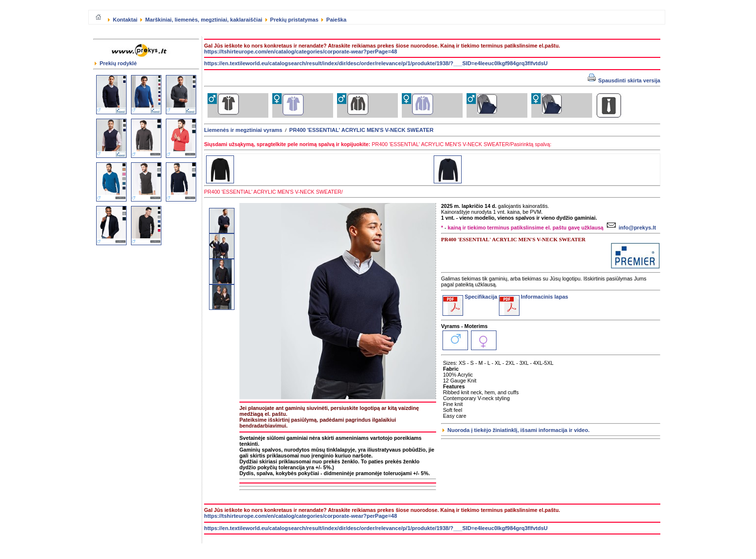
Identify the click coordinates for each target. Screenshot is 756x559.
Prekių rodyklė (116, 63)
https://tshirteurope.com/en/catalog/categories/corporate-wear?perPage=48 (300, 51)
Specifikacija (470, 297)
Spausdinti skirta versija (624, 80)
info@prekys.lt (630, 228)
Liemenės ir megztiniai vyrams (243, 130)
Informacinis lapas (534, 297)
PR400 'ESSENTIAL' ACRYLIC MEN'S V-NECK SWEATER (362, 130)
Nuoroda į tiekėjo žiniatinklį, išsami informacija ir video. (516, 430)
